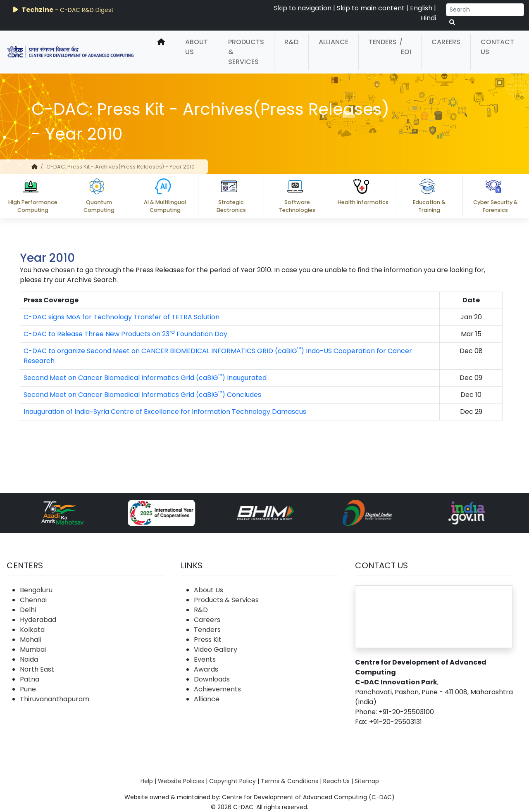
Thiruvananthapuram (55, 699)
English (421, 8)
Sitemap (367, 781)
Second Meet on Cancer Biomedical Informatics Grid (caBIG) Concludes (142, 395)
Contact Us (497, 47)
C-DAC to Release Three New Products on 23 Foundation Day (125, 334)
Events (205, 659)
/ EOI (405, 47)
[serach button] (452, 23)
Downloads (212, 679)
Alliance (334, 42)
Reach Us (336, 781)
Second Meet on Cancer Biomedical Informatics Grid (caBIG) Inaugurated (145, 378)
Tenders (383, 42)
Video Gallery (216, 649)
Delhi (28, 610)
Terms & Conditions (290, 781)
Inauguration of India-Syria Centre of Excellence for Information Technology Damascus (165, 412)
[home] (161, 52)
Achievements (217, 689)
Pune (28, 689)
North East (37, 669)
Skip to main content (371, 8)
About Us (197, 47)
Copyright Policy (232, 781)
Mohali (30, 640)
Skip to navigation (303, 8)
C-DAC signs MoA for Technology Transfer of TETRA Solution (122, 317)
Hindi (428, 18)
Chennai (33, 600)
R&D (291, 42)
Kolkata (32, 630)
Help (147, 781)
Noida (29, 659)
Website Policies (181, 781)
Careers (446, 42)
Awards (206, 669)
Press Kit (208, 640)
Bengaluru (36, 590)
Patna (30, 679)
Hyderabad (38, 620)
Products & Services (246, 52)
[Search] (485, 10)
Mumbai (33, 649)
